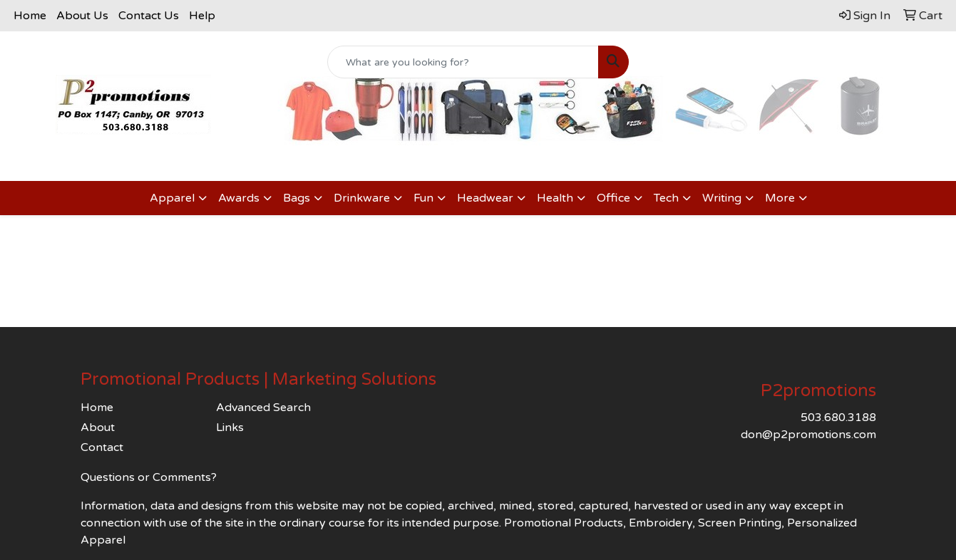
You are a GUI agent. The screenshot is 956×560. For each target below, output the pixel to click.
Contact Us (149, 16)
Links (230, 427)
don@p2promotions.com (808, 435)
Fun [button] (423, 198)
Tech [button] (666, 198)
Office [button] (613, 198)
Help (202, 16)
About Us (82, 16)
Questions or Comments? (149, 477)
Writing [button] (722, 198)
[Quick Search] (463, 62)
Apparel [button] (172, 198)
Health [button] (555, 198)
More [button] (780, 198)
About (98, 427)
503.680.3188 (838, 418)
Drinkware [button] (362, 198)
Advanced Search (263, 408)
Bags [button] (297, 198)
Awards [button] (239, 198)
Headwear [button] (485, 198)
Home (30, 16)
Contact (102, 447)
